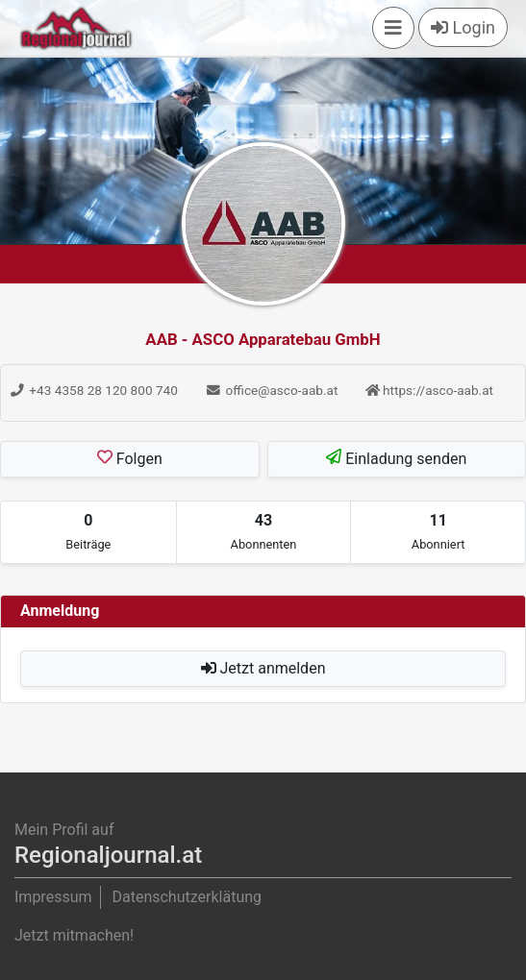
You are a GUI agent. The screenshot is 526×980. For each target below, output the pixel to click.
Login (463, 27)
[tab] (88, 532)
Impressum (53, 897)
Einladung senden (396, 458)
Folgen (130, 458)
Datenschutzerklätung (187, 897)
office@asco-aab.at (271, 390)
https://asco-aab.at (429, 390)
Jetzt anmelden (263, 668)
